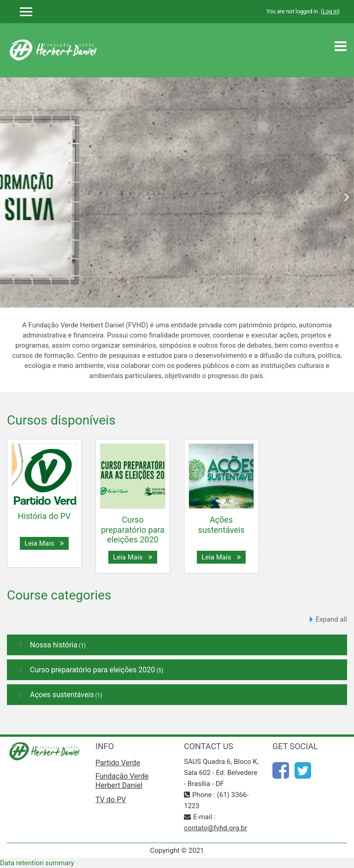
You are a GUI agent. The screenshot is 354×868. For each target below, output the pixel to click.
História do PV (44, 516)
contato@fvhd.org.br (215, 828)
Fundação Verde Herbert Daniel (122, 781)
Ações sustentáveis (221, 525)
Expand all (331, 619)
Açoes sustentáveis (62, 695)
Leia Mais (44, 543)
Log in (330, 12)
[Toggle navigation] (341, 46)
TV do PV (111, 800)
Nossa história (54, 645)
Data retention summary (37, 863)
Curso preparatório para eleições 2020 (133, 530)
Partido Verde (118, 763)
